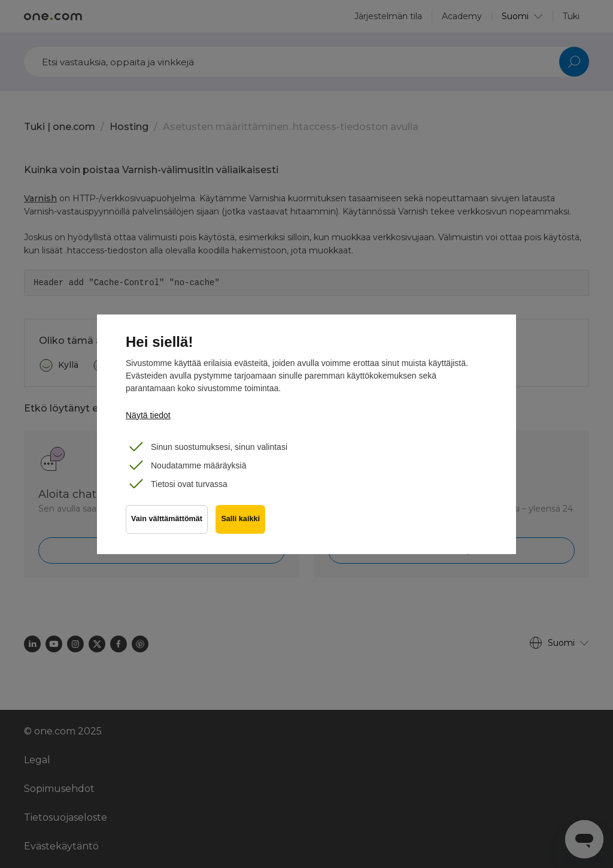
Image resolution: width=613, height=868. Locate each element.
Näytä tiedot (148, 415)
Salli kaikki (242, 521)
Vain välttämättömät (167, 521)
